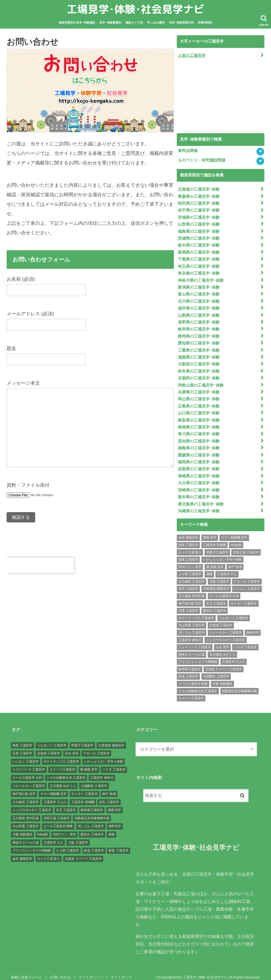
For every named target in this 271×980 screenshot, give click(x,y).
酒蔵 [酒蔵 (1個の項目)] (209, 568)
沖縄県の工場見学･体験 (199, 505)
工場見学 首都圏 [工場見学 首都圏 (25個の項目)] (214, 539)
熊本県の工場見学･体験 (199, 491)
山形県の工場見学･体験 (199, 223)
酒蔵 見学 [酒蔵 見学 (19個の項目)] (210, 532)
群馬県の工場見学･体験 (199, 251)
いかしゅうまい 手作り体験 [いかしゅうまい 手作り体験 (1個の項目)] (222, 554)
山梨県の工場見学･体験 (199, 313)
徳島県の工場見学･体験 (199, 443)
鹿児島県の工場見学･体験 (201, 498)
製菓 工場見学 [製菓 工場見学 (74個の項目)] (188, 554)
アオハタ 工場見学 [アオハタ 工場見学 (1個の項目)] (247, 575)
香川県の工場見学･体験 (199, 429)
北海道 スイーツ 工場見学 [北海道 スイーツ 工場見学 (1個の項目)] (223, 663)
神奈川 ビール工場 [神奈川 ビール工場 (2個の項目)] (191, 648)
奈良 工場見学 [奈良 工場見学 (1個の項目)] (188, 583)
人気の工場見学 (192, 55)
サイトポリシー (90, 971)
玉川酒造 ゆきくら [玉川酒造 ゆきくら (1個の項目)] (222, 648)
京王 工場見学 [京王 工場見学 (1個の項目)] (216, 597)
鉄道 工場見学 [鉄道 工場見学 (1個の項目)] (188, 670)
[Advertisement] (216, 96)
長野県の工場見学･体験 (199, 320)
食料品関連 (188, 151)
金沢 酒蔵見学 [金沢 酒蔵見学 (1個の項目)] (188, 532)
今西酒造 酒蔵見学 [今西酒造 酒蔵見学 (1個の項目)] (216, 583)
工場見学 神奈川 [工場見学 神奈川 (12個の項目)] (190, 634)
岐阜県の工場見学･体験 (199, 326)
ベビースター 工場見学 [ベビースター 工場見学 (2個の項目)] (226, 627)
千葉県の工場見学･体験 (199, 258)
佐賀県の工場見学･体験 (199, 464)
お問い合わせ (60, 971)
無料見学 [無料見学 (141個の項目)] (253, 627)
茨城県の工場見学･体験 (199, 237)
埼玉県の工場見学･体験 (199, 265)
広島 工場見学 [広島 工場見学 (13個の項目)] (188, 605)
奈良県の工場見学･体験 (199, 368)
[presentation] (40, 565)
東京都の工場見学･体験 (199, 271)
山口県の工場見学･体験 (199, 409)
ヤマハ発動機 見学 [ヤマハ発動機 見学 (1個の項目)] (234, 532)
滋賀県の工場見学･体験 (199, 354)
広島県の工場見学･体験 (199, 402)
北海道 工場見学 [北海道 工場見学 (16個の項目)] (221, 619)
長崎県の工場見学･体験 (199, 471)
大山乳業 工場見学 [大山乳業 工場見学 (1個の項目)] (191, 619)
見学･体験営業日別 (181, 23)
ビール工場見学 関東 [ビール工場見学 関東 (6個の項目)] (193, 678)
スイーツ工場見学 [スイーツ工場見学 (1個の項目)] (191, 692)
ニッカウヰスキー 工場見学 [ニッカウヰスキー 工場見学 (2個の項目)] (226, 634)
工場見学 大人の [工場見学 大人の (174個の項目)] (234, 656)
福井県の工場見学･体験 (199, 306)
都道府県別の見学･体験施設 (77, 23)
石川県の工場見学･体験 (199, 299)
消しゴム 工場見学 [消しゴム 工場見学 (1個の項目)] (191, 627)
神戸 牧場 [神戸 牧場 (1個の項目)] (235, 561)
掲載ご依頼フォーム (26, 971)
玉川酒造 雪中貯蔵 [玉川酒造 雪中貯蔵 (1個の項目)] (191, 590)
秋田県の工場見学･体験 (199, 203)
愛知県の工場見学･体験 (199, 340)
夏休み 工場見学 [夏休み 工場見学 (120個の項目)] (214, 605)
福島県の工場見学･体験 (199, 230)
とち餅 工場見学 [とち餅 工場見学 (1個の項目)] (190, 568)
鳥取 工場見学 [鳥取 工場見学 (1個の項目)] (188, 539)
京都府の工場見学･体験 (199, 374)
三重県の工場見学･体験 (199, 347)
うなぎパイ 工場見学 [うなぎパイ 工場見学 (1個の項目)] (234, 612)
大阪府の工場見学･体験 (199, 361)
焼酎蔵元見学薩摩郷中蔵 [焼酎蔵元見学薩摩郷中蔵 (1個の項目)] (240, 685)
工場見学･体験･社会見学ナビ (135, 9)
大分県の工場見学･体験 (199, 477)
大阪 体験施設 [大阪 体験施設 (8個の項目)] (222, 678)
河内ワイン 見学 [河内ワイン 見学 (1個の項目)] (190, 561)
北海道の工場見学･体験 (199, 189)
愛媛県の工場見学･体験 (199, 450)
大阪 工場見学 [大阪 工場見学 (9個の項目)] (219, 575)
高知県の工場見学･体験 (199, 436)
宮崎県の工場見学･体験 (199, 484)
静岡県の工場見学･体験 (199, 333)
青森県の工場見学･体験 (199, 196)
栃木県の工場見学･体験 (199, 244)
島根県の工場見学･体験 (199, 423)
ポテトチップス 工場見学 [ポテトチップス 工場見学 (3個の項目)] (196, 612)
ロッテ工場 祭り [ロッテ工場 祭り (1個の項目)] (190, 546)
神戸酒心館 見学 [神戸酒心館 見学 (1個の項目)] (190, 597)
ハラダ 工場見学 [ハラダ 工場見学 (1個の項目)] (245, 641)
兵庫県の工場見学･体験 (199, 388)
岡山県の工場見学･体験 (199, 395)
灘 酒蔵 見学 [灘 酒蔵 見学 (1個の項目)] (215, 561)
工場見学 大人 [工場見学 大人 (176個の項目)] (227, 568)
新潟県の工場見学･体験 (199, 285)
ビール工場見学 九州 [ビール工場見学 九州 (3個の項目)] (224, 590)
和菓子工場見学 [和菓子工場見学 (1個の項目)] (217, 546)
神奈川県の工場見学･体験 (201, 278)
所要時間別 (205, 23)
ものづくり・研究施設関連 (202, 160)
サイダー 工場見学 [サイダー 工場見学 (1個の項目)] (244, 597)
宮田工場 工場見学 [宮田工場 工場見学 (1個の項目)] (246, 546)
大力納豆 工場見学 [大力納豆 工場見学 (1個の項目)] (191, 575)
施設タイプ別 (134, 23)
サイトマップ (120, 971)
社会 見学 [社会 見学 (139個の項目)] (222, 641)
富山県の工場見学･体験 (199, 292)
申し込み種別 (156, 23)
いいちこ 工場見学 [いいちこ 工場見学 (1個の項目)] (247, 583)
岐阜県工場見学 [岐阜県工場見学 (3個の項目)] (189, 663)
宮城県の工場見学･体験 (199, 217)
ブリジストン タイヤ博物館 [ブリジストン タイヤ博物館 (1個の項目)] (198, 656)
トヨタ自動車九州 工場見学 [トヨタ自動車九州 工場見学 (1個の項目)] (198, 685)
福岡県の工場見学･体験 (199, 457)
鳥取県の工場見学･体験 (199, 416)
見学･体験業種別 (110, 23)
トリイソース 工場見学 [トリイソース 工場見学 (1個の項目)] (195, 641)
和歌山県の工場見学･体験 (201, 381)
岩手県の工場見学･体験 (199, 210)
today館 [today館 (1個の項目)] (236, 539)
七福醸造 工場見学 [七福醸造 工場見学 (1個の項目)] (216, 670)
